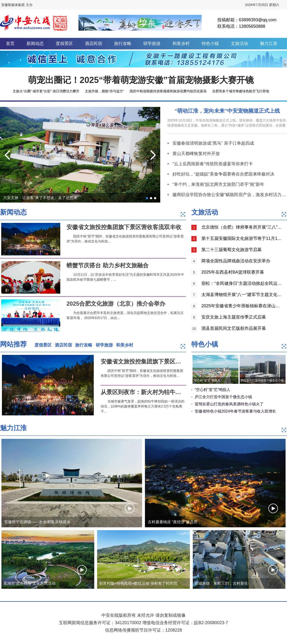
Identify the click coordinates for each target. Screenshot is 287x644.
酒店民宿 (94, 44)
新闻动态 (35, 44)
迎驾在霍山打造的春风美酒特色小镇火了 (229, 404)
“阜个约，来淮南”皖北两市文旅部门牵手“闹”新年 (218, 184)
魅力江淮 (269, 44)
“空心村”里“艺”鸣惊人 (207, 380)
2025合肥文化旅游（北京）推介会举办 (116, 304)
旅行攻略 (123, 44)
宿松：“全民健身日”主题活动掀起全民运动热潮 (243, 283)
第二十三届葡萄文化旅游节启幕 (232, 250)
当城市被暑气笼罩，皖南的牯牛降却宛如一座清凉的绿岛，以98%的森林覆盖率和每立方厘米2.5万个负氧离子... (143, 406)
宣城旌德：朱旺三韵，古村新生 (221, 583)
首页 (10, 44)
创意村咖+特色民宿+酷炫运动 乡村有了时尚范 (138, 583)
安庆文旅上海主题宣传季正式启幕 (234, 317)
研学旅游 (152, 44)
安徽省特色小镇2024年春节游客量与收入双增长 (235, 411)
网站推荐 (13, 344)
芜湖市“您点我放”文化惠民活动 (30, 583)
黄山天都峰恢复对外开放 (196, 154)
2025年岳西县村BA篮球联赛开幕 (233, 272)
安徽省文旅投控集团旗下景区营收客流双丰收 (124, 227)
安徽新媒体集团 (13, 5)
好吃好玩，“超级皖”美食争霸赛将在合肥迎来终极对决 (223, 174)
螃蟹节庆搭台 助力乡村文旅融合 (108, 265)
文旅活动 (239, 44)
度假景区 (64, 44)
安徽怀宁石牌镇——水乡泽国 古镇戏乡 (37, 522)
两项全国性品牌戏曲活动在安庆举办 (236, 261)
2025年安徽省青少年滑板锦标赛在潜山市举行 (243, 306)
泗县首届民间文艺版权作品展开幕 (234, 328)
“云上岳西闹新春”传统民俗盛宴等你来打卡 (213, 164)
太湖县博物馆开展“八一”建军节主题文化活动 (243, 295)
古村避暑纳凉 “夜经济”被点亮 (173, 522)
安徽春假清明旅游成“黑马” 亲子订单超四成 (213, 143)
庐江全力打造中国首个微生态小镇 (262, 380)
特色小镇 (210, 44)
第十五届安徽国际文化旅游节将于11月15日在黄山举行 (243, 238)
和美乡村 (181, 44)
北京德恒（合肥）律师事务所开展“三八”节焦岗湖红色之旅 (243, 227)
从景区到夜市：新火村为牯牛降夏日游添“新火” (161, 392)
